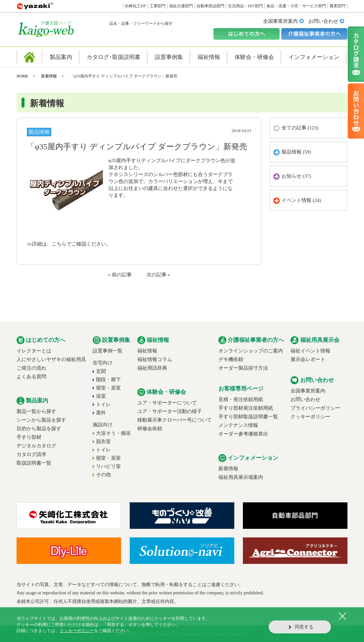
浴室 (101, 396)
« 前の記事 (120, 275)
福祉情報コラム (155, 359)
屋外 (101, 413)
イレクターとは (34, 351)
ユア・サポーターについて (167, 403)
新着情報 (49, 76)
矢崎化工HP (135, 6)
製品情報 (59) (296, 152)
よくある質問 (31, 377)
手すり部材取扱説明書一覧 (248, 417)
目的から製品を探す (39, 429)
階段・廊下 (108, 380)
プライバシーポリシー (315, 408)
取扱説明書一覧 (34, 463)
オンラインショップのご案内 (251, 351)
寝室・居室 (108, 388)
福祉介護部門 (181, 6)
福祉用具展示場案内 (241, 477)
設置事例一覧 (108, 351)
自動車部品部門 (210, 6)
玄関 (101, 371)
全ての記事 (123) (300, 128)
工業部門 (158, 6)
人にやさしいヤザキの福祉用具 (51, 359)
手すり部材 (29, 437)
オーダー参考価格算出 (243, 434)
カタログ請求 (31, 454)
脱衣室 (103, 441)
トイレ (103, 404)
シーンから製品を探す (41, 420)
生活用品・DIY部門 (245, 6)
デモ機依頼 (231, 359)
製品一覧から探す (36, 411)
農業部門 (338, 6)
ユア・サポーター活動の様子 (170, 411)
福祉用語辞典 (152, 368)
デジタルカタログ (36, 446)
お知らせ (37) (296, 176)
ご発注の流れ (31, 368)
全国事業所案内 (280, 21)
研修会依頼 (150, 429)
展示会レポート (308, 359)
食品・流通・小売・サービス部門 (296, 6)
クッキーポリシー (310, 417)
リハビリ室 (108, 466)
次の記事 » (158, 275)
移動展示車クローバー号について (175, 420)
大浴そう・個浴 (113, 433)
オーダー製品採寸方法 (243, 368)
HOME (22, 76)
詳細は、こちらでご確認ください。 (71, 244)
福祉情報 (147, 351)
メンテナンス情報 (238, 425)
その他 (103, 475)
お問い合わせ (323, 21)
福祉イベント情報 (310, 351)
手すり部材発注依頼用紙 (246, 408)
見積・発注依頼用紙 (241, 399)
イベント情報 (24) (301, 200)
